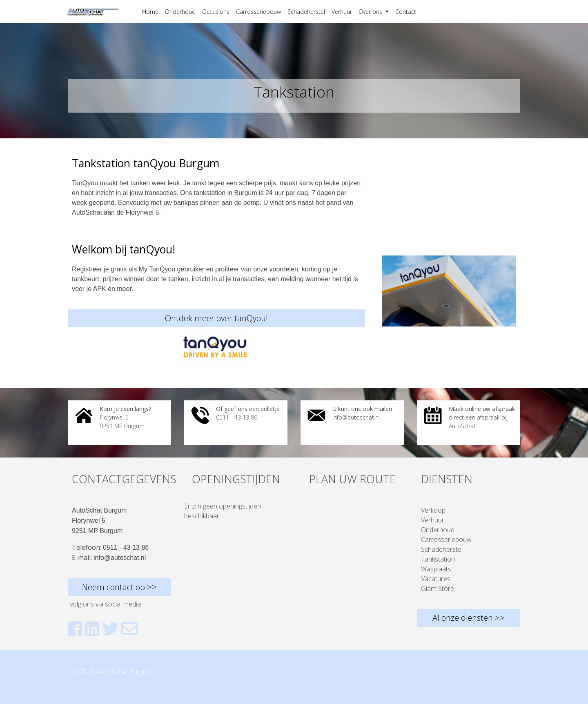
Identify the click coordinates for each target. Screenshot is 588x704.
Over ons (371, 12)
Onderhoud (180, 12)
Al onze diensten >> (469, 618)
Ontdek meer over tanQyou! (216, 318)
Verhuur (342, 12)
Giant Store (438, 589)
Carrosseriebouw (258, 12)
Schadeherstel (306, 12)
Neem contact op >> (119, 587)
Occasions (216, 12)
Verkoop (433, 510)
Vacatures (436, 579)
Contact (406, 12)
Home (150, 12)
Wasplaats (436, 569)
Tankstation (438, 559)
